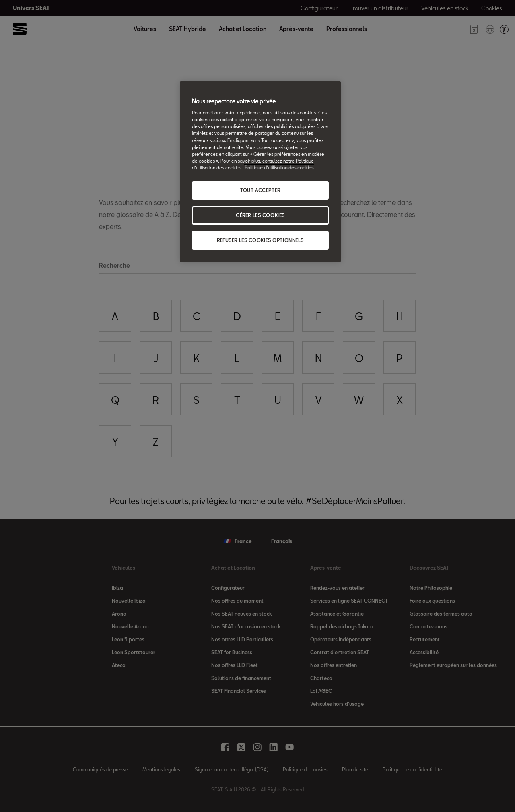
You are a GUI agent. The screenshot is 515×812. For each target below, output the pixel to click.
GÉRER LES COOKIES (260, 215)
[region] (260, 172)
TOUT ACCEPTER (260, 190)
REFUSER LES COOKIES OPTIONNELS (260, 240)
